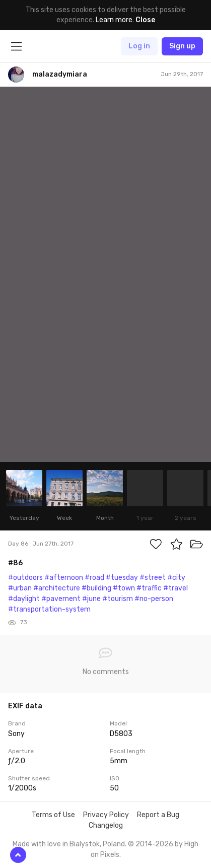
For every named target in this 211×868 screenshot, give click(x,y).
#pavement (61, 599)
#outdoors (25, 578)
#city (176, 578)
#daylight (24, 599)
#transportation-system (49, 609)
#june (91, 599)
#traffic (149, 588)
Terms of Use (53, 815)
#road (94, 578)
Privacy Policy (106, 815)
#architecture (57, 588)
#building (96, 588)
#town (124, 588)
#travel (175, 588)
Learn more (114, 20)
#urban (20, 588)
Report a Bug (158, 815)
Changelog (106, 825)
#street (153, 578)
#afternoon (64, 578)
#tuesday (122, 578)
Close (145, 20)
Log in (139, 46)
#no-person (154, 599)
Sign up (182, 46)
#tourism (118, 599)
